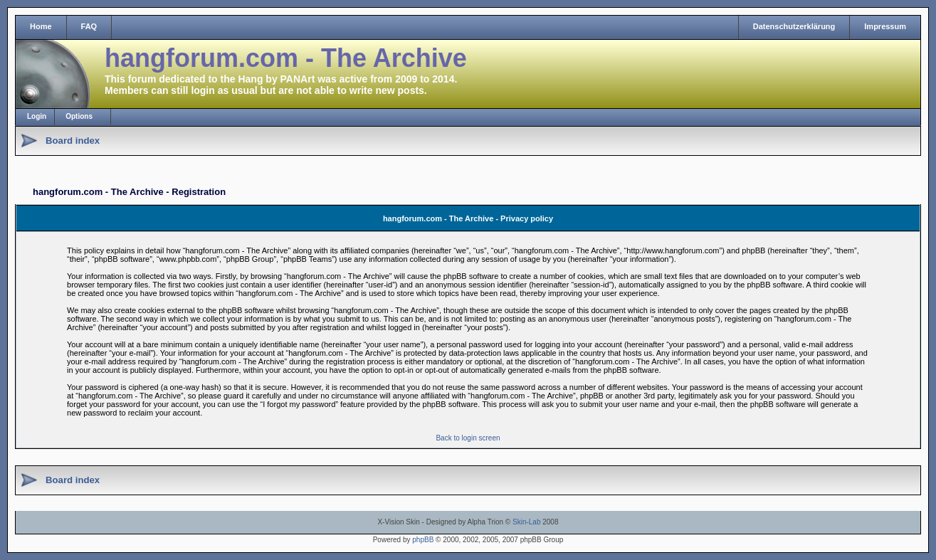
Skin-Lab (526, 522)
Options (79, 116)
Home (41, 26)
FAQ (89, 26)
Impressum (885, 26)
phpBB (423, 540)
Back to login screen (468, 438)
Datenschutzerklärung (794, 26)
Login (37, 116)
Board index (73, 141)
